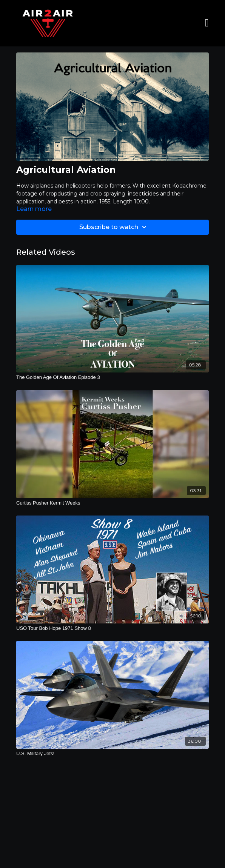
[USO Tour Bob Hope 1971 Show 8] (112, 628)
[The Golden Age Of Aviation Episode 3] (112, 377)
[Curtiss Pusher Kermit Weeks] (112, 503)
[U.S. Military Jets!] (112, 754)
